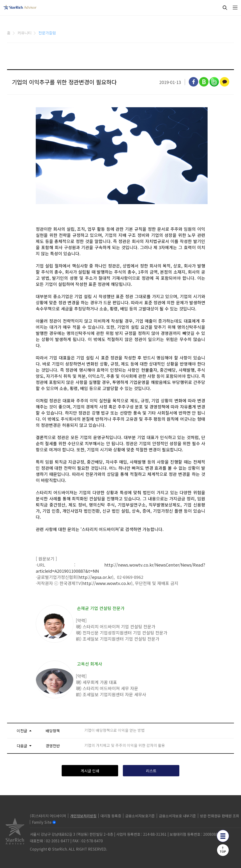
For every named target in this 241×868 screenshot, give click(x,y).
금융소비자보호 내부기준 (177, 816)
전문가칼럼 (47, 33)
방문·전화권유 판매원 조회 (220, 816)
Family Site (42, 822)
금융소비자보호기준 (140, 816)
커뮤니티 (24, 33)
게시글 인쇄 (90, 771)
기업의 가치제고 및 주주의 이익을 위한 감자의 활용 (125, 745)
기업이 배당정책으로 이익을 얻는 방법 (114, 730)
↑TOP (223, 850)
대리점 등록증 (111, 816)
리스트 (151, 771)
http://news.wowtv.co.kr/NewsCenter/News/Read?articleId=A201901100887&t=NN (120, 568)
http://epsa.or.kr (95, 577)
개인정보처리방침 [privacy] (83, 816)
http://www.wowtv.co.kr (107, 583)
